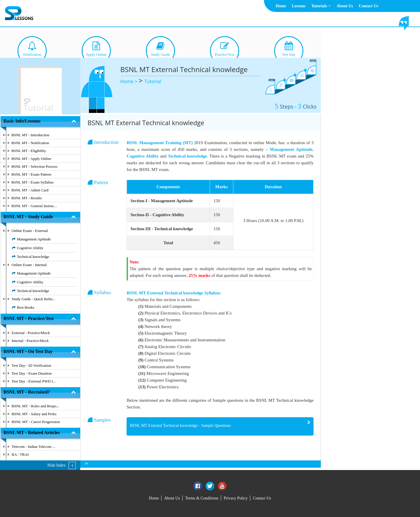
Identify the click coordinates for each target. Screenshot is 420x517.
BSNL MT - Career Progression (36, 422)
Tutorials (321, 6)
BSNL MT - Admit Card (30, 190)
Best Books (26, 307)
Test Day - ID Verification (31, 365)
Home (281, 6)
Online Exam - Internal (29, 265)
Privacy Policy (236, 498)
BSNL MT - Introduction (30, 135)
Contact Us (369, 6)
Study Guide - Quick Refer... (33, 299)
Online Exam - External (30, 231)
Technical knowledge (33, 257)
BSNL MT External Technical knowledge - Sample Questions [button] (180, 426)
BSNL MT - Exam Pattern (31, 174)
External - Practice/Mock (31, 333)
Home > (130, 81)
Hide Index (56, 465)
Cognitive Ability (30, 248)
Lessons (299, 6)
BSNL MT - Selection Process (34, 166)
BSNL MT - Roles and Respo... (35, 406)
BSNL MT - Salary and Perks (34, 414)
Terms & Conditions (202, 498)
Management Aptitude (34, 239)
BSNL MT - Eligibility (29, 151)
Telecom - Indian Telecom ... (33, 447)
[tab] (220, 426)
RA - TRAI (20, 454)
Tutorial (153, 81)
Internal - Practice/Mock (30, 341)
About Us (345, 6)
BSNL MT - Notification (30, 143)
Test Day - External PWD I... (34, 381)
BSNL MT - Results (27, 198)
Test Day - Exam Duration (32, 373)
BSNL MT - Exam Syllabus (32, 182)
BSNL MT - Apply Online (31, 159)
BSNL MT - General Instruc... (34, 206)
